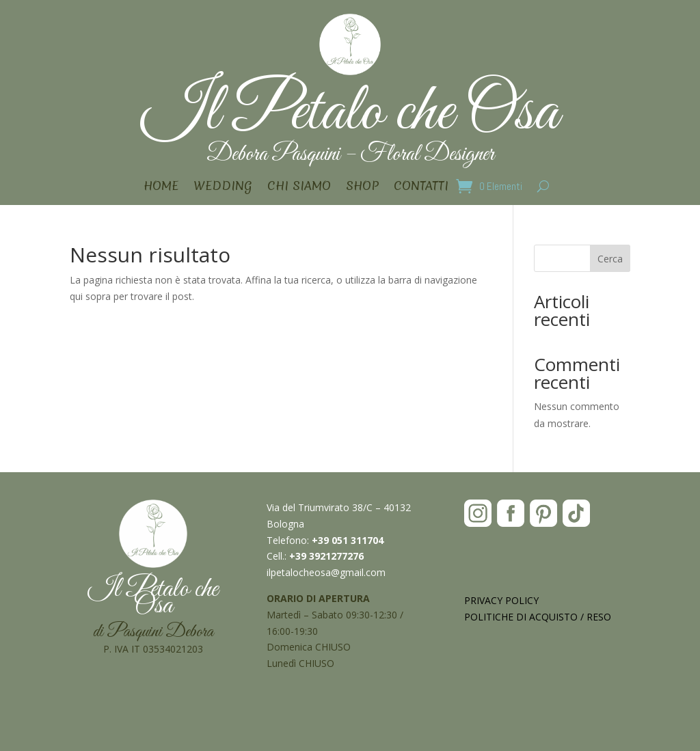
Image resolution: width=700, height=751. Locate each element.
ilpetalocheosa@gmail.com (326, 572)
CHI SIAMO (299, 188)
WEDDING (223, 188)
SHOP (362, 188)
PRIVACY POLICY (501, 600)
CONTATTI (421, 188)
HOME (161, 188)
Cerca (610, 259)
